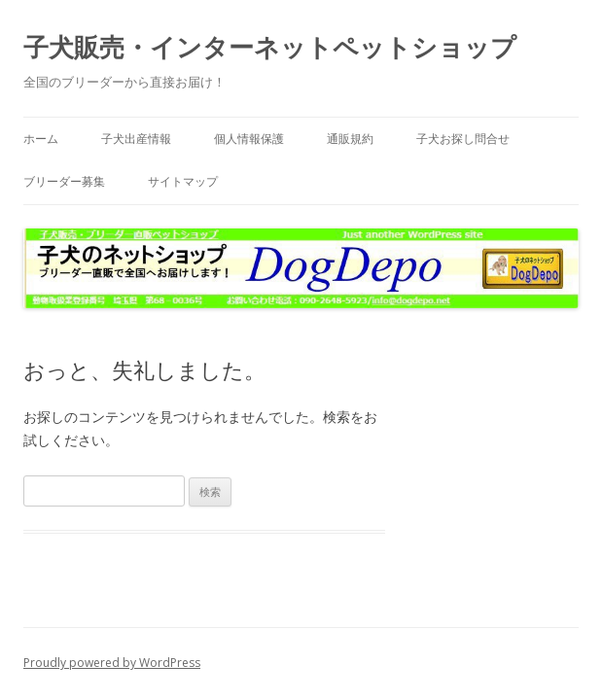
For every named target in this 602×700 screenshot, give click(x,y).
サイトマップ (183, 181)
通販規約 (350, 139)
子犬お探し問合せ (463, 139)
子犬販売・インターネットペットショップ (270, 47)
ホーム (41, 139)
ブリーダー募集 (64, 181)
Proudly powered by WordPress (112, 663)
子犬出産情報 (136, 139)
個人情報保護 (249, 139)
